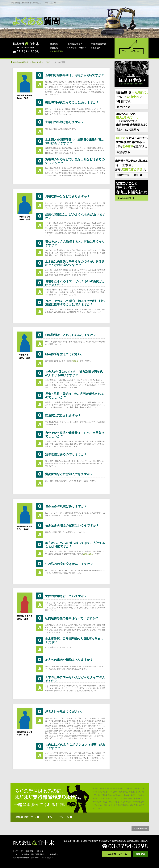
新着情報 (30, 851)
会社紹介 (40, 851)
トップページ (18, 851)
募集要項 (75, 361)
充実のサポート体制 (20, 858)
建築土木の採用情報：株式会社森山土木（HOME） (32, 62)
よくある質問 (46, 858)
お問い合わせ (88, 554)
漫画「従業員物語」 (39, 854)
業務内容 (53, 854)
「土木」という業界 (20, 854)
